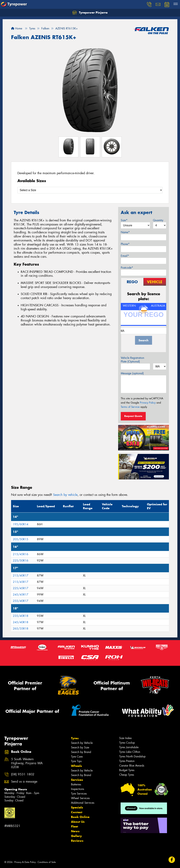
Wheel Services (80, 798)
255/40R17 (21, 601)
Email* (125, 256)
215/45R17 (21, 582)
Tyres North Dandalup (132, 756)
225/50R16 (21, 561)
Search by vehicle (65, 495)
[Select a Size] (90, 190)
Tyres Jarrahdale (129, 747)
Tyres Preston (127, 761)
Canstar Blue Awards (132, 766)
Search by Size (80, 747)
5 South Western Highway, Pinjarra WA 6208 (27, 763)
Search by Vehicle (82, 743)
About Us (78, 822)
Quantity (158, 220)
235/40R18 (21, 616)
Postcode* (127, 268)
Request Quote (133, 416)
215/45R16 (21, 554)
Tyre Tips (76, 761)
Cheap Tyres (127, 775)
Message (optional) (132, 373)
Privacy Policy (148, 403)
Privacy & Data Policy (25, 862)
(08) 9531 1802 (23, 774)
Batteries (76, 784)
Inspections (78, 789)
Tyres (75, 738)
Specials (77, 807)
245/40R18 (21, 622)
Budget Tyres (127, 770)
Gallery (76, 836)
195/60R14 (21, 524)
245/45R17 (21, 595)
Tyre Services (79, 794)
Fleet (75, 826)
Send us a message (24, 782)
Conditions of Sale (47, 862)
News (75, 831)
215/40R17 (21, 576)
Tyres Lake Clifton (130, 752)
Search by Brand (81, 752)
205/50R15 (21, 539)
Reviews (77, 841)
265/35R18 (21, 629)
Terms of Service (130, 407)
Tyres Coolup (127, 743)
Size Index (125, 738)
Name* (125, 232)
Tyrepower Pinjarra (90, 13)
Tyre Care (77, 757)
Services (77, 780)
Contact (77, 812)
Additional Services (83, 803)
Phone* (125, 244)
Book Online (80, 817)
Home (17, 28)
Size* (124, 220)
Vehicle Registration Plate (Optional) (132, 360)
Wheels (76, 766)
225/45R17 (21, 588)
